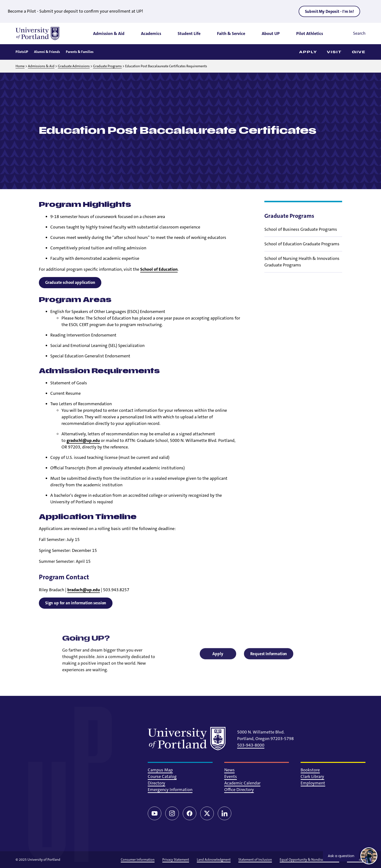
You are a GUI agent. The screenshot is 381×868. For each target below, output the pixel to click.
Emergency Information (170, 790)
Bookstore (310, 770)
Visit (334, 52)
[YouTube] (155, 813)
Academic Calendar (242, 783)
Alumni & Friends (47, 52)
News (229, 770)
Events (231, 776)
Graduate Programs (107, 66)
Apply (308, 52)
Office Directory (239, 790)
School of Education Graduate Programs (302, 248)
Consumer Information (138, 860)
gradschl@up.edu (83, 440)
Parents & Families (80, 52)
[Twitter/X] (207, 813)
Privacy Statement (176, 860)
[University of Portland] (37, 34)
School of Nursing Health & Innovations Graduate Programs (302, 265)
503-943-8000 (251, 745)
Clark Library (312, 776)
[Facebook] (190, 813)
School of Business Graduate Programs (301, 233)
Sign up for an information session (76, 603)
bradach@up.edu (84, 590)
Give (359, 52)
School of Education (159, 269)
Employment (313, 783)
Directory (156, 783)
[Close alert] (370, 11)
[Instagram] (172, 813)
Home (20, 66)
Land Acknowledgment (214, 860)
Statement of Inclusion (255, 860)
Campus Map (160, 770)
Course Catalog (162, 776)
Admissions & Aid (41, 66)
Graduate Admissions (74, 66)
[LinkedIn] (225, 813)
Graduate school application (70, 282)
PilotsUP (22, 52)
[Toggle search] (352, 34)
